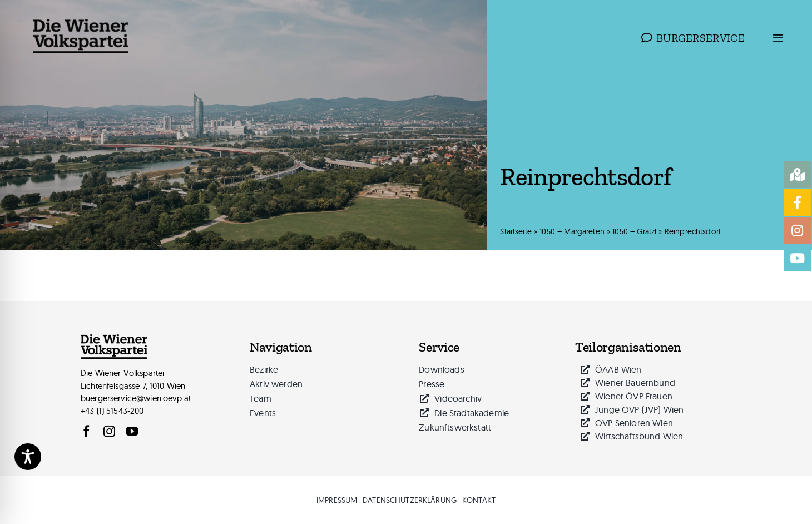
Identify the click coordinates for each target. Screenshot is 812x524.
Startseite (516, 231)
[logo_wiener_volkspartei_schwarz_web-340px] (81, 23)
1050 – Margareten (572, 231)
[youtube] (132, 431)
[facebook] (86, 431)
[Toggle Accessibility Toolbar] (28, 457)
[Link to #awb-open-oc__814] (778, 38)
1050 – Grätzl (634, 231)
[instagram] (109, 431)
